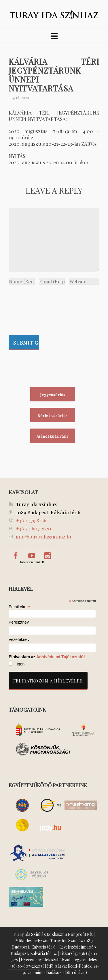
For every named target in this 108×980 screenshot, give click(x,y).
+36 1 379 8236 (31, 520)
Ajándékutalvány (53, 436)
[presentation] (32, 308)
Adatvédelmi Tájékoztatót (61, 657)
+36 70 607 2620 (34, 528)
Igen (21, 664)
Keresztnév (19, 622)
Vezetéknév (19, 640)
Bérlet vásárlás (53, 415)
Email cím (19, 607)
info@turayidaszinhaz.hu (44, 536)
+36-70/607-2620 (25, 966)
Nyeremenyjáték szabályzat (46, 960)
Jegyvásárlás (53, 395)
